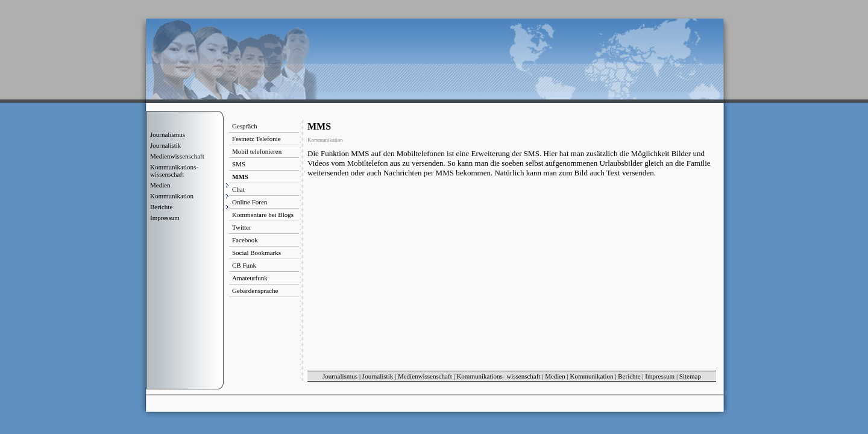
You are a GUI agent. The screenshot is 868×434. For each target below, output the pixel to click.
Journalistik (165, 145)
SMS (239, 164)
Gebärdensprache (255, 291)
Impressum (165, 218)
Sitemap (690, 376)
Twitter (242, 227)
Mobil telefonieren (257, 151)
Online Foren (250, 202)
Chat (238, 189)
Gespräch (245, 126)
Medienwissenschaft (177, 156)
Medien (555, 376)
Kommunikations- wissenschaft (174, 171)
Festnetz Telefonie (256, 139)
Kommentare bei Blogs (263, 215)
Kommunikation (591, 376)
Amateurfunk (250, 278)
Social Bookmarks (256, 253)
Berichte (629, 376)
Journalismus (168, 134)
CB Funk (244, 265)
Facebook (245, 240)
